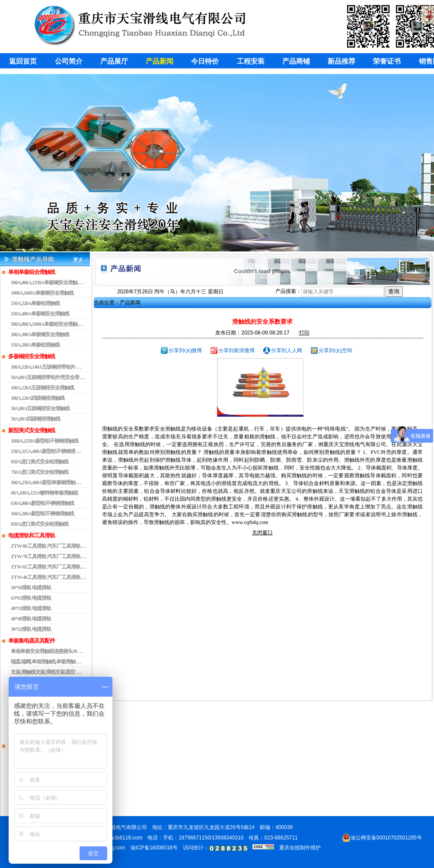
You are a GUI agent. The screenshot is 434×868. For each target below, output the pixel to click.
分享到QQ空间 (335, 350)
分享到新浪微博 (236, 350)
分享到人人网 (287, 350)
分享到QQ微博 (185, 350)
